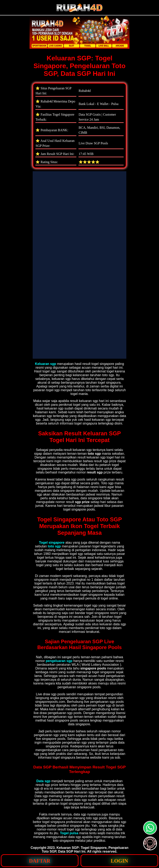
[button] (150, 843)
